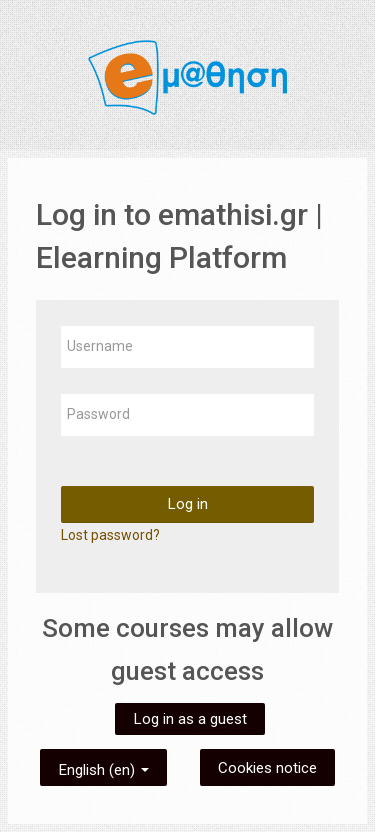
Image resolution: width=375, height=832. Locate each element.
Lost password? (110, 535)
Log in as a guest (190, 719)
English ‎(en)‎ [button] (103, 766)
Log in (187, 504)
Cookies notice (267, 768)
